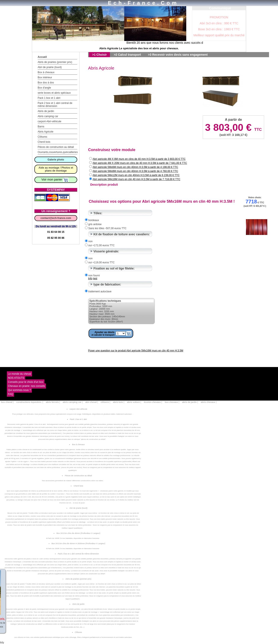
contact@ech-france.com (56, 218)
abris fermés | (53, 402)
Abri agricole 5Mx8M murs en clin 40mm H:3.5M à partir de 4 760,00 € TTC (135, 171)
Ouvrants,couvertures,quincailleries (58, 152)
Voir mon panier (55, 179)
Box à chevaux (46, 72)
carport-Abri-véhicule (50, 121)
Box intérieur (45, 77)
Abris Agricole (45, 132)
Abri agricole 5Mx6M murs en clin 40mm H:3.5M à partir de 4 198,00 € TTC (135, 167)
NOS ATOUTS (16, 378)
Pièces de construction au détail (56, 147)
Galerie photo (56, 160)
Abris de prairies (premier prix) (55, 62)
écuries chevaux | (153, 402)
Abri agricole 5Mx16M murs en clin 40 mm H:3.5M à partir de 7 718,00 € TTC (136, 179)
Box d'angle (44, 88)
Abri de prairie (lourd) (50, 67)
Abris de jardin (46, 111)
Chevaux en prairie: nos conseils (26, 386)
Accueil (42, 57)
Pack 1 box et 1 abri (49, 98)
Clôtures (42, 137)
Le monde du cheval (19, 374)
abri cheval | (92, 402)
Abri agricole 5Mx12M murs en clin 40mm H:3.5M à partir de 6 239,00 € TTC (136, 175)
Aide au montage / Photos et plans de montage (56, 169)
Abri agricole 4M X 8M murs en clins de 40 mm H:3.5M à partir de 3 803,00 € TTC (139, 159)
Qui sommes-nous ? (19, 390)
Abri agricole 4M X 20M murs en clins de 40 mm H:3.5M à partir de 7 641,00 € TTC (140, 163)
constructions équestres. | (30, 402)
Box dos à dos (46, 83)
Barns (41, 127)
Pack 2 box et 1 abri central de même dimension (55, 105)
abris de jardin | (190, 402)
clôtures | (105, 402)
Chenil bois (44, 142)
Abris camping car (48, 116)
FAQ (10, 394)
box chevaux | (172, 402)
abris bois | (119, 402)
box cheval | (7, 402)
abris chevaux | (209, 402)
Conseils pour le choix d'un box (26, 382)
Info (90, 278)
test (95, 278)
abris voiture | (134, 402)
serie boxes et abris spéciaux (54, 93)
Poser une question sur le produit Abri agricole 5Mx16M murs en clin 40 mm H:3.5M (136, 351)
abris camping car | (73, 402)
